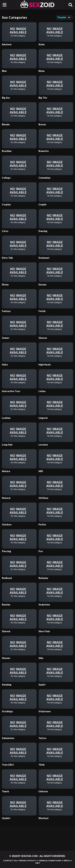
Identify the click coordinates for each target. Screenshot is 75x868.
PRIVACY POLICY (27, 861)
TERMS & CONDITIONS (50, 861)
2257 (38, 863)
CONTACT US (10, 861)
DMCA (67, 861)
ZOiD (42, 5)
